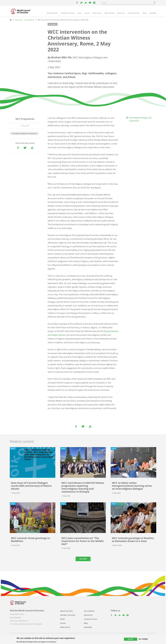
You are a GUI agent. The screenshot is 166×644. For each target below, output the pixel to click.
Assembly (153, 13)
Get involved (109, 13)
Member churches (68, 13)
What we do (97, 13)
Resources (121, 13)
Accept (131, 639)
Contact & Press (134, 13)
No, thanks (143, 639)
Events (87, 13)
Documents (30, 20)
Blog (144, 13)
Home (11, 20)
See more (83, 559)
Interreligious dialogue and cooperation (24, 133)
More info (60, 642)
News (80, 13)
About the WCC (52, 13)
